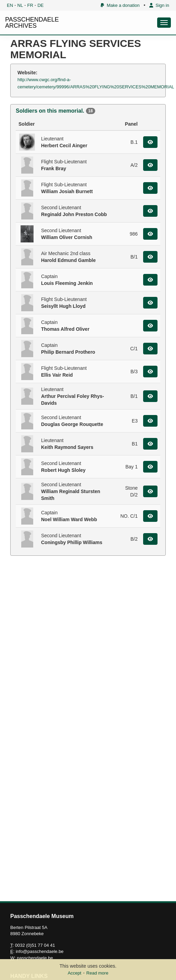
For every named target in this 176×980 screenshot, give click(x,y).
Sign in (159, 5)
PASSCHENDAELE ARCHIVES (32, 23)
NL (20, 5)
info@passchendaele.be (40, 951)
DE (40, 5)
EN (10, 5)
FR (30, 5)
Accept (75, 973)
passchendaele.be (35, 958)
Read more (97, 973)
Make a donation (120, 5)
